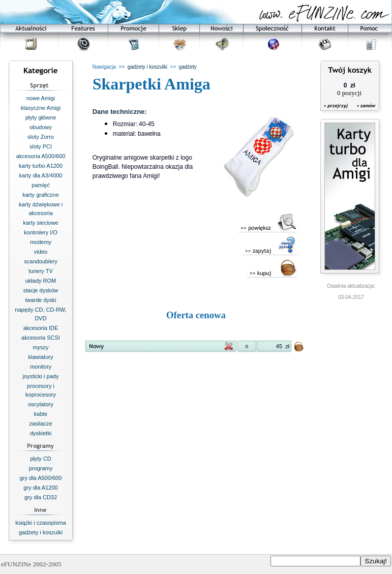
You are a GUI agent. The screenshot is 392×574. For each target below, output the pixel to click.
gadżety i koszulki (41, 532)
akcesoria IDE (41, 328)
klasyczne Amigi (41, 108)
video (41, 252)
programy (41, 468)
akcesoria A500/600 (41, 156)
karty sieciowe (40, 223)
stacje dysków (41, 290)
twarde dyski (40, 300)
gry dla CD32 (41, 497)
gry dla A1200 (40, 488)
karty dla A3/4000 (40, 175)
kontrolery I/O (41, 232)
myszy (40, 347)
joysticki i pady (41, 376)
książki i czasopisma (41, 523)
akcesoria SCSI (41, 338)
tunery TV (41, 271)
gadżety (188, 67)
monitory (41, 367)
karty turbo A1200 (41, 166)
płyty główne (41, 117)
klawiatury (41, 357)
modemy (41, 242)
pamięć (40, 185)
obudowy (41, 127)
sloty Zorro (41, 137)
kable (41, 414)
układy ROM (41, 281)
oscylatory (41, 404)
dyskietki (41, 433)
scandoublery (40, 261)
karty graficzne (41, 195)
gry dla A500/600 (41, 478)
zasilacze (40, 424)
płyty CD (41, 459)
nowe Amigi (41, 98)
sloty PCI (41, 146)
